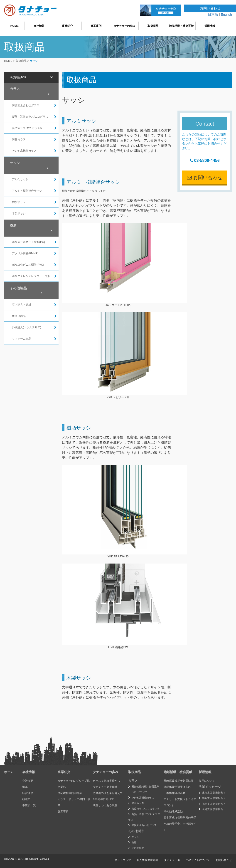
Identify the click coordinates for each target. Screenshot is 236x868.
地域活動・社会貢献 (181, 26)
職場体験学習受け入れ (177, 787)
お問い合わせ (205, 177)
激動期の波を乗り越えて (108, 793)
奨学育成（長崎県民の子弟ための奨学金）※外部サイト (180, 824)
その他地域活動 (173, 811)
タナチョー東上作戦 (105, 787)
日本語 (213, 14)
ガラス (29, 91)
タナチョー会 (172, 860)
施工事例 (96, 26)
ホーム (9, 772)
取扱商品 (153, 26)
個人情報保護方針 (147, 860)
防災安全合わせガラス (144, 825)
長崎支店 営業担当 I (213, 809)
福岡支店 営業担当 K (214, 804)
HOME (15, 26)
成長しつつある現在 (105, 805)
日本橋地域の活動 (175, 793)
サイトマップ (123, 860)
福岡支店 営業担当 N (214, 798)
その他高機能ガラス (143, 798)
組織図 (26, 799)
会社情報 (39, 26)
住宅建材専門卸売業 (70, 793)
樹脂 (31, 228)
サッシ (29, 165)
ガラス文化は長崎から (106, 781)
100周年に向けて (103, 799)
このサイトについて (198, 860)
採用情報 (210, 26)
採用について (207, 781)
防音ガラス (138, 803)
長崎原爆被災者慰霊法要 (179, 781)
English (226, 14)
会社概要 (28, 781)
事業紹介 (67, 26)
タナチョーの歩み (124, 26)
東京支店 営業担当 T (214, 793)
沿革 (25, 787)
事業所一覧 (29, 805)
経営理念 (28, 793)
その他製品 (26, 291)
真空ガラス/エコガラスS (145, 809)
